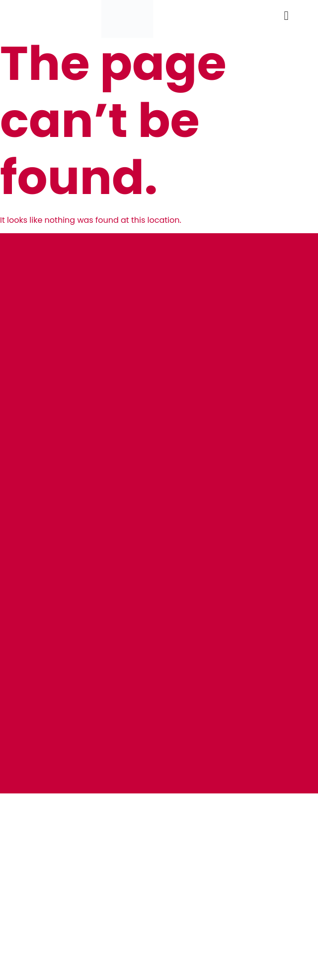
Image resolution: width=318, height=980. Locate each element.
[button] (286, 15)
